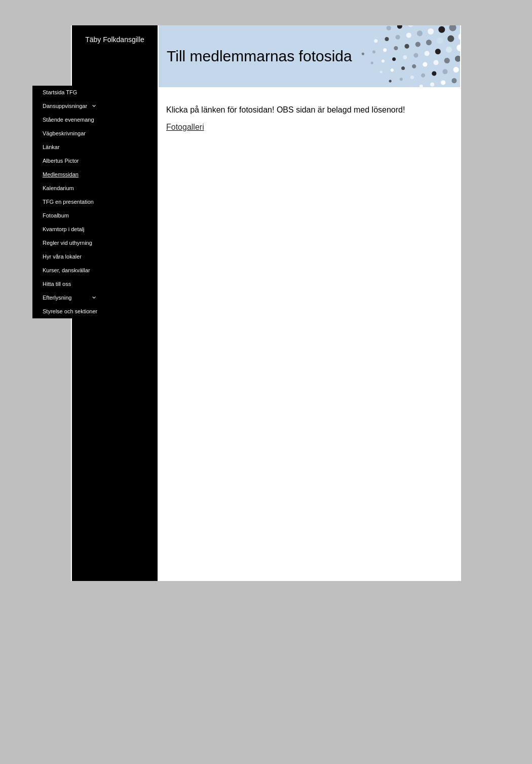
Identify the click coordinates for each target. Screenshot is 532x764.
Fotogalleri (185, 127)
